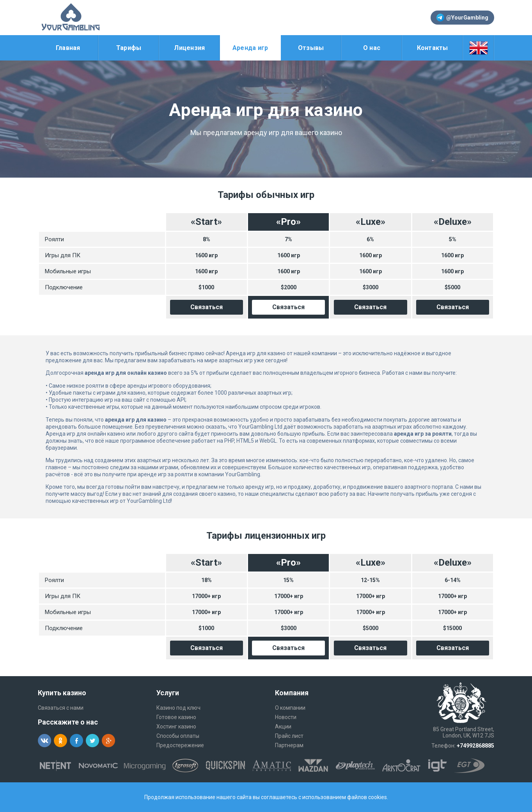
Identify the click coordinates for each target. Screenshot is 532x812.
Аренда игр (250, 48)
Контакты (433, 48)
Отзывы (311, 48)
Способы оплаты (178, 736)
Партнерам (289, 745)
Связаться (207, 307)
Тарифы (129, 48)
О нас (372, 48)
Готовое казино (176, 717)
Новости (286, 717)
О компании (290, 708)
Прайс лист (289, 736)
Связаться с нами (61, 708)
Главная (68, 48)
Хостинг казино (176, 727)
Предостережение (180, 745)
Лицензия (189, 48)
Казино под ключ (178, 708)
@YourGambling (462, 18)
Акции (283, 727)
